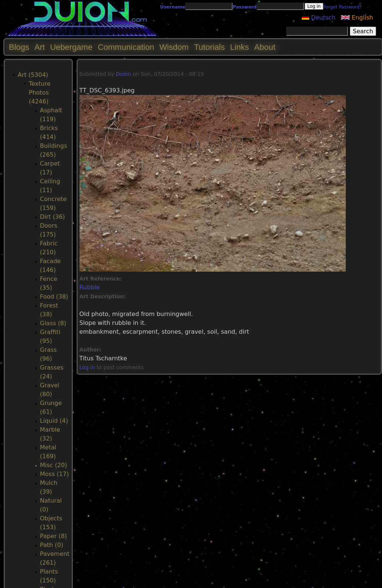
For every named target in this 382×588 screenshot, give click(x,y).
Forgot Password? (342, 7)
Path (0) (52, 545)
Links (239, 47)
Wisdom (174, 47)
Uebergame (71, 47)
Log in (87, 367)
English (357, 18)
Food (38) (54, 297)
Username (173, 7)
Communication (126, 47)
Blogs (19, 47)
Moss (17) (54, 474)
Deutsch (319, 18)
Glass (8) (53, 323)
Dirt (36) (53, 217)
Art (40, 47)
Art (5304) (33, 75)
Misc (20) (53, 465)
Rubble (90, 287)
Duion (123, 74)
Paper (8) (53, 536)
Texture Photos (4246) (40, 93)
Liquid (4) (54, 421)
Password (245, 7)
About (265, 47)
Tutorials (209, 47)
